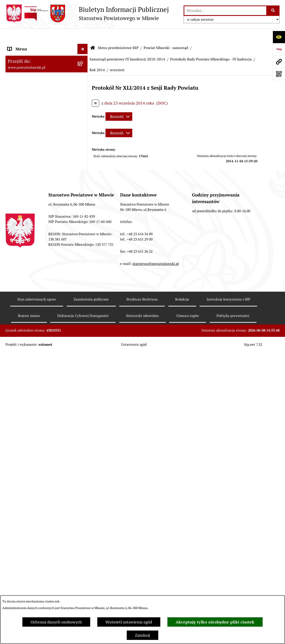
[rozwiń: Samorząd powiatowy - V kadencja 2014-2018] (84, 170)
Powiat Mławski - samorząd (166, 34)
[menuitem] (47, 59)
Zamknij (142, 635)
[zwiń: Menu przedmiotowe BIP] (84, 46)
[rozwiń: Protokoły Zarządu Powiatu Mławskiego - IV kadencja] (84, 485)
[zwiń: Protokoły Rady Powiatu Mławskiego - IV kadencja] (84, 293)
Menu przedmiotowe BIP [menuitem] (30, 46)
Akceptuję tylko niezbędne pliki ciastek (215, 622)
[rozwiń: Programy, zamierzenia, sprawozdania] (84, 85)
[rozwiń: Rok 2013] (84, 352)
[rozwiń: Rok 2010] (84, 313)
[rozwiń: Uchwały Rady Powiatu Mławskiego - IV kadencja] (84, 254)
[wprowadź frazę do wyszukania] (225, 11)
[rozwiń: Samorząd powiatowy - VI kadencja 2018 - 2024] (84, 150)
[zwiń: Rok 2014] (84, 366)
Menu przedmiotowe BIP (118, 34)
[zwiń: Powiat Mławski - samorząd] (84, 118)
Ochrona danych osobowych (56, 622)
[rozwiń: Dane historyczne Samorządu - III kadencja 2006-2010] (84, 517)
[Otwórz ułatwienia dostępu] (279, 37)
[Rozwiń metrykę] (119, 103)
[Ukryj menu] (83, 35)
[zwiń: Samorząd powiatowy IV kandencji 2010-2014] (84, 189)
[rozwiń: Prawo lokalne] (84, 72)
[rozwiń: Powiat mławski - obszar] (84, 105)
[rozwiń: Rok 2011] (84, 326)
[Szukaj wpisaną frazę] (273, 11)
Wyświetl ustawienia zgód (129, 622)
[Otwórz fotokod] (279, 74)
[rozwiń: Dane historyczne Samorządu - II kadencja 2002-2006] (84, 537)
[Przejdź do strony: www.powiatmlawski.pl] (279, 62)
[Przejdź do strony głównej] (87, 13)
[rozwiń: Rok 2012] (84, 339)
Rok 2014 (97, 56)
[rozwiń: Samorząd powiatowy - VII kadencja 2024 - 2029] (84, 131)
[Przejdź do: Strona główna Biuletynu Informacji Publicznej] (93, 34)
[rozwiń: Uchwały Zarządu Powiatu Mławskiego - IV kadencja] (84, 274)
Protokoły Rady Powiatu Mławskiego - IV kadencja (211, 46)
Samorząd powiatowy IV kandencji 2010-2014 (127, 46)
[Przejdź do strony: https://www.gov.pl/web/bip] (279, 49)
